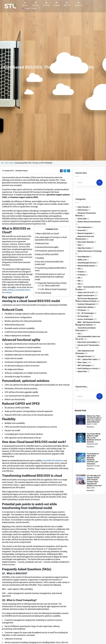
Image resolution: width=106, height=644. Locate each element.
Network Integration (85, 266)
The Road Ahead (43, 326)
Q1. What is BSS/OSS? (49, 318)
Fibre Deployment (84, 260)
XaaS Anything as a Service (88, 401)
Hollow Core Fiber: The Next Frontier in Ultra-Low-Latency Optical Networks (94, 452)
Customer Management (86, 337)
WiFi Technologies (84, 398)
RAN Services (83, 243)
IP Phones (81, 307)
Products (81, 304)
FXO (79, 317)
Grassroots (82, 263)
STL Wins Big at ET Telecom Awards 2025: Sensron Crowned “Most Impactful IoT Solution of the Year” (94, 514)
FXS (79, 301)
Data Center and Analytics (87, 375)
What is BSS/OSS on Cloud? (47, 266)
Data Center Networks (86, 275)
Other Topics (82, 395)
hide (56, 262)
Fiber (79, 278)
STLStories (82, 343)
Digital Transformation (86, 328)
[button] (25, 4)
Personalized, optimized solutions (49, 283)
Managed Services (84, 389)
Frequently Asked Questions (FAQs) (51, 316)
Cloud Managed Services (87, 295)
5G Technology (83, 349)
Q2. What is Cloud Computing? (52, 322)
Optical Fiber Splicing (85, 340)
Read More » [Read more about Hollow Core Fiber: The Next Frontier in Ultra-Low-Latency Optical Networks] (91, 460)
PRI (79, 310)
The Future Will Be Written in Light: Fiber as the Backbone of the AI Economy (94, 471)
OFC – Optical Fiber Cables (87, 392)
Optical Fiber (82, 404)
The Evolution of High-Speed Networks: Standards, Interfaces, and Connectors (93, 491)
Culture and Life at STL (86, 325)
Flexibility (39, 291)
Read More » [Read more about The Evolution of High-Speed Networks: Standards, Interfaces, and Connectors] (91, 501)
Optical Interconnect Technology (90, 284)
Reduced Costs (42, 276)
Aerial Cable (82, 251)
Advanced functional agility (47, 280)
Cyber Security (83, 240)
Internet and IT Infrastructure (88, 378)
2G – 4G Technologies (86, 346)
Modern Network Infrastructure (89, 254)
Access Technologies (85, 352)
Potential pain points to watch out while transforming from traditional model (50, 309)
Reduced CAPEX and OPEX (47, 287)
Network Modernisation (86, 298)
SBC (79, 314)
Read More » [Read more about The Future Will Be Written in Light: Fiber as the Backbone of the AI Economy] (91, 479)
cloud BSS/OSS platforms (53, 493)
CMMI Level (82, 292)
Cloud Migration (83, 289)
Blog (11, 196)
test (79, 366)
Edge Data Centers (84, 281)
